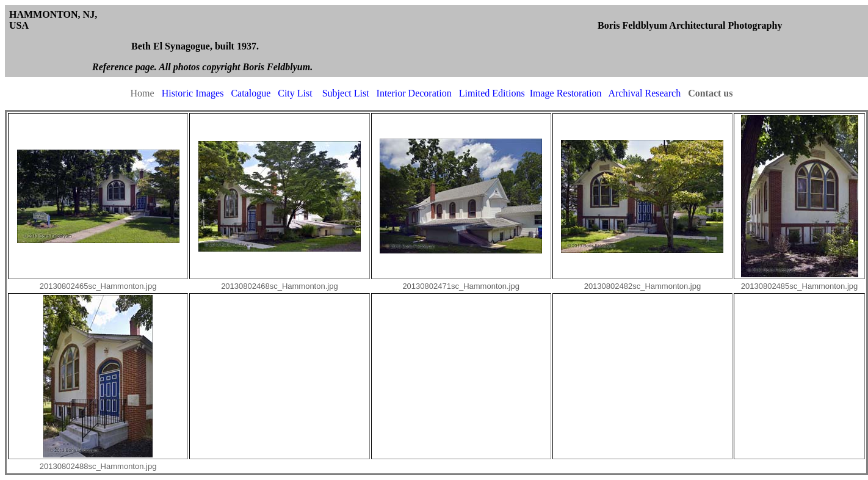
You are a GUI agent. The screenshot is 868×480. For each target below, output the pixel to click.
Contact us (710, 93)
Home (143, 93)
